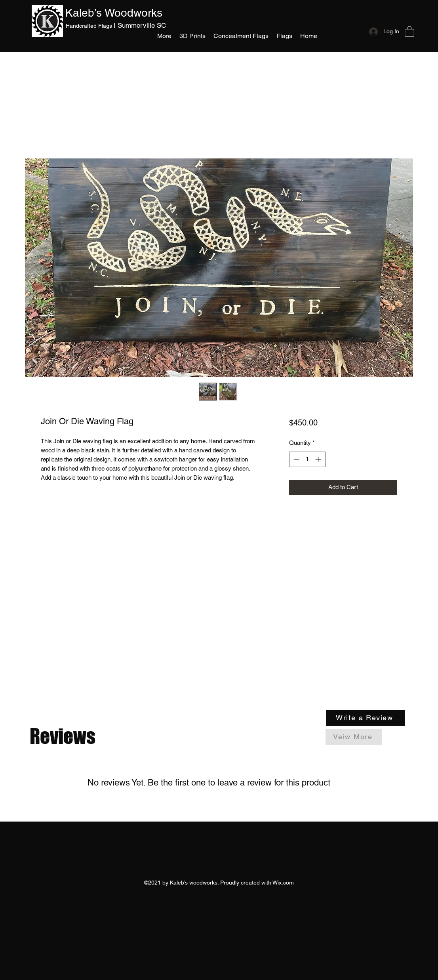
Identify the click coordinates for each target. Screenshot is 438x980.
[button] (284, 36)
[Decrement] (296, 459)
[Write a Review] (365, 718)
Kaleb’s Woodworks (114, 13)
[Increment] (319, 459)
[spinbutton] (307, 459)
